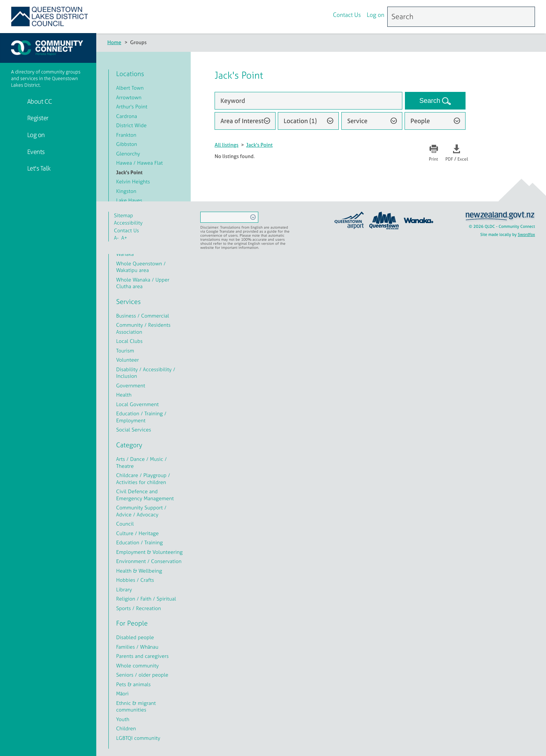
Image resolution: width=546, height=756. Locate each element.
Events (35, 152)
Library (124, 589)
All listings (227, 145)
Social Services (134, 429)
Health (124, 395)
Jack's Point (259, 145)
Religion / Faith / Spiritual (146, 599)
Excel (463, 159)
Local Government (137, 404)
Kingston (126, 191)
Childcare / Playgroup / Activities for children (143, 479)
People (420, 121)
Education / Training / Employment (141, 417)
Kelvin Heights (133, 181)
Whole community (137, 665)
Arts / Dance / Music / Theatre (141, 462)
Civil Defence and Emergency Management (145, 495)
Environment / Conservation (149, 561)
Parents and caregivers (142, 656)
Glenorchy (128, 153)
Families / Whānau (137, 647)
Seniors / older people (142, 675)
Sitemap (123, 215)
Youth (123, 719)
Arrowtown (129, 97)
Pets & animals (133, 684)
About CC (39, 101)
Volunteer (127, 360)
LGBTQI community (138, 738)
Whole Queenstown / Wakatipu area (141, 267)
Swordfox (526, 234)
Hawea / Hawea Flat (139, 163)
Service (357, 121)
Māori (122, 693)
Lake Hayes (129, 200)
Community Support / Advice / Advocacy (141, 511)
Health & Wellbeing (139, 571)
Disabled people (135, 637)
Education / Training (139, 542)
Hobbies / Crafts (135, 580)
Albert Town (130, 88)
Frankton (126, 135)
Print (433, 159)
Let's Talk (38, 168)
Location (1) (300, 121)
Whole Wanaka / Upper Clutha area (143, 283)
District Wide (131, 125)
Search (431, 101)
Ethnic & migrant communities (136, 706)
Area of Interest (242, 121)
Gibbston (127, 144)
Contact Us (347, 16)
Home (114, 42)
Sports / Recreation (139, 608)
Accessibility (128, 223)
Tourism (125, 350)
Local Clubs (129, 341)
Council (125, 524)
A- (116, 238)
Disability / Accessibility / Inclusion (146, 373)
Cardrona (127, 116)
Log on (376, 16)
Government (131, 385)
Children (126, 728)
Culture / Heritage (137, 533)
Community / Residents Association (143, 328)
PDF (449, 159)
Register (37, 118)
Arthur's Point (132, 106)
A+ (124, 238)
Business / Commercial (143, 316)
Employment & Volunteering (149, 552)
